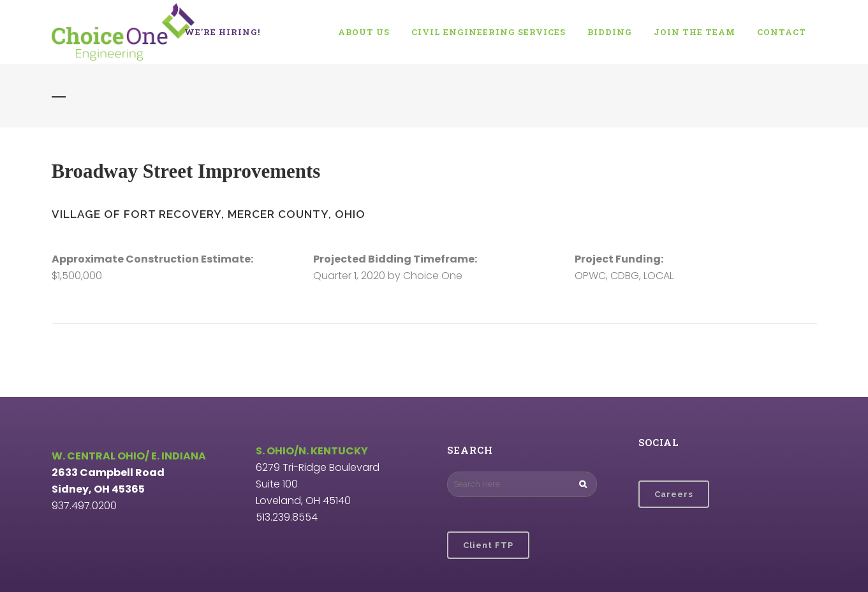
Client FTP (488, 545)
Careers (674, 494)
